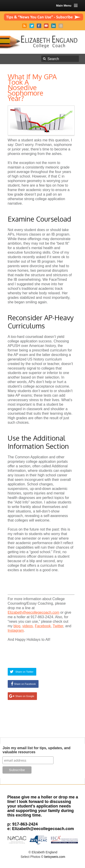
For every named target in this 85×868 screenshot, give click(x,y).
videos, (28, 626)
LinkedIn (53, 26)
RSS (24, 26)
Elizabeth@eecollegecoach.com (34, 612)
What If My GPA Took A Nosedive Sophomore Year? (32, 87)
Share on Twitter (24, 672)
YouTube (46, 26)
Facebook (39, 26)
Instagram (61, 26)
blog (17, 626)
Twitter (32, 26)
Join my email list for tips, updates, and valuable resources (36, 750)
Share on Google (25, 696)
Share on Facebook (25, 684)
